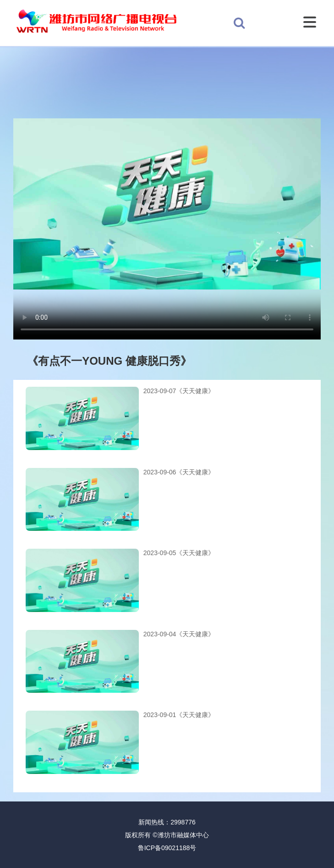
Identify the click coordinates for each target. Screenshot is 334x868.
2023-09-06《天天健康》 (179, 472)
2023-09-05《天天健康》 (179, 553)
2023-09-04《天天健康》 (179, 634)
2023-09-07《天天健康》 (179, 391)
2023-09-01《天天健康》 (179, 715)
